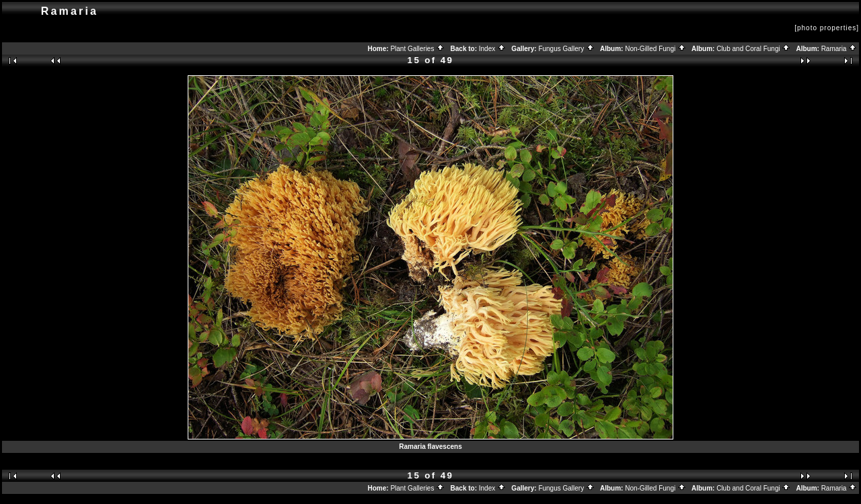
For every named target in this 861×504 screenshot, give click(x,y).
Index (492, 49)
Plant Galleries (417, 49)
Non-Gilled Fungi (656, 49)
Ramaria (839, 49)
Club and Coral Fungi (753, 49)
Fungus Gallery (566, 49)
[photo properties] (827, 28)
